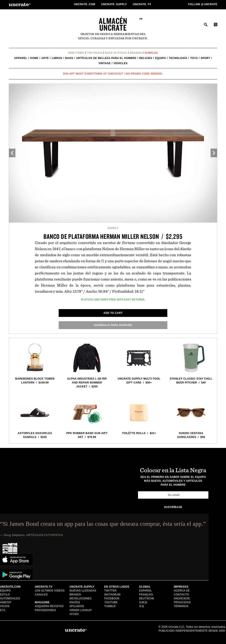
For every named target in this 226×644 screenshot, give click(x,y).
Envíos (75, 602)
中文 (142, 606)
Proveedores (45, 610)
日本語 (143, 602)
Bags (69, 58)
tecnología (178, 58)
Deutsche (147, 598)
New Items (76, 53)
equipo (161, 58)
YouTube (111, 602)
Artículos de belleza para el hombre (106, 58)
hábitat (6, 602)
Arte (45, 58)
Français (146, 595)
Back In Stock (116, 53)
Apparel (21, 58)
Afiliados (77, 606)
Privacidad (182, 602)
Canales (41, 595)
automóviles (10, 598)
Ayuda (74, 614)
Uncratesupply (115, 4)
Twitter (111, 591)
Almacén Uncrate (113, 24)
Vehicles (121, 63)
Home (34, 58)
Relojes (146, 58)
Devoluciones (81, 598)
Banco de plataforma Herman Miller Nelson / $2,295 (113, 236)
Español (145, 591)
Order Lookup (81, 610)
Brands (136, 53)
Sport (205, 58)
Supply (113, 228)
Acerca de (182, 591)
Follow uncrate (203, 4)
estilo (5, 595)
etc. (3, 610)
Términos (181, 606)
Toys (194, 58)
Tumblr (110, 606)
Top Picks (94, 53)
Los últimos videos (50, 591)
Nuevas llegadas (83, 591)
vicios (5, 606)
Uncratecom (85, 4)
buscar (206, 25)
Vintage (105, 63)
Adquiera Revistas (49, 606)
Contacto (181, 595)
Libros (57, 58)
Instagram (112, 595)
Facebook (112, 598)
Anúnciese (182, 598)
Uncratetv (142, 4)
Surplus (151, 53)
